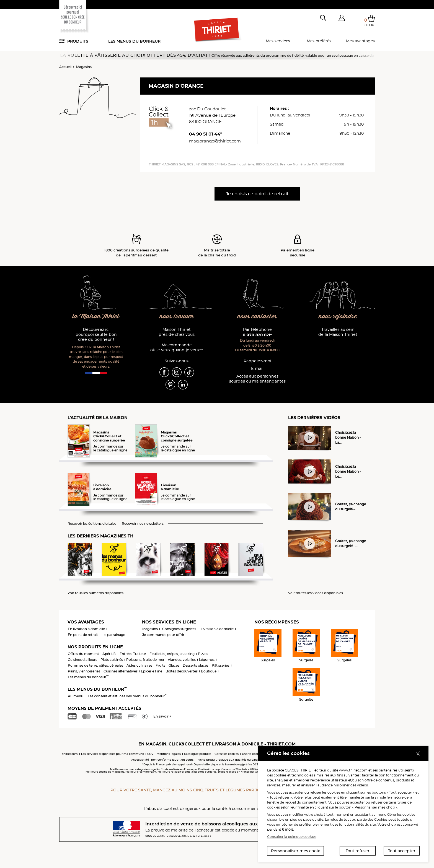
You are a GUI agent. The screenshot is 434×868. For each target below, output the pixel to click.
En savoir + (162, 716)
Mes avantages (360, 41)
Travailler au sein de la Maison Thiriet (338, 332)
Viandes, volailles (182, 660)
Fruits (160, 665)
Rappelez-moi (257, 361)
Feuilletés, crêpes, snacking (172, 654)
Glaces (174, 665)
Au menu (76, 696)
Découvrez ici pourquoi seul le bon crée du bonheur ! (96, 335)
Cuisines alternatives (121, 671)
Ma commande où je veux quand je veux (177, 348)
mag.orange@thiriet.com (215, 141)
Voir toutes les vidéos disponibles (316, 593)
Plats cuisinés (112, 660)
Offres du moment (83, 654)
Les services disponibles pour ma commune (113, 754)
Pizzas (203, 654)
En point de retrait (83, 635)
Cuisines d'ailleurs (82, 660)
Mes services (278, 41)
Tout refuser (358, 851)
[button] (342, 19)
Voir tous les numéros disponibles (95, 593)
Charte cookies (252, 754)
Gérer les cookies (401, 814)
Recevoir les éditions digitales (92, 524)
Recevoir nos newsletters (143, 524)
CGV (150, 754)
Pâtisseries (221, 665)
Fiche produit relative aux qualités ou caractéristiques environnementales (250, 760)
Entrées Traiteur (133, 654)
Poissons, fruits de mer (145, 660)
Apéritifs (109, 654)
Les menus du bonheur (134, 41)
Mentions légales (169, 754)
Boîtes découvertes (182, 671)
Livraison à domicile (217, 629)
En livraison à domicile (86, 629)
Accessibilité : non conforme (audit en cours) (163, 760)
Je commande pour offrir (163, 635)
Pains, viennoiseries (84, 671)
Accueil (65, 67)
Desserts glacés (196, 665)
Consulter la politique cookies (292, 837)
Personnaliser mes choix (295, 851)
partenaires (388, 770)
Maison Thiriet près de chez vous (177, 332)
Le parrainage (114, 635)
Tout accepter (402, 851)
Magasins (84, 67)
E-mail (257, 369)
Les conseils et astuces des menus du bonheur (127, 696)
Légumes (207, 660)
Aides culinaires (139, 665)
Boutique (209, 671)
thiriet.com (70, 754)
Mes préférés (319, 41)
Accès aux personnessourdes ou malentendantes (257, 379)
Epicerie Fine (152, 671)
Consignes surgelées (179, 629)
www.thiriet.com (353, 770)
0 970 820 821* (257, 335)
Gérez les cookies (227, 754)
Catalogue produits (198, 754)
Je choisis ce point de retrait (257, 194)
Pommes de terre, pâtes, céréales (95, 665)
